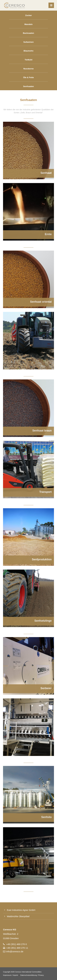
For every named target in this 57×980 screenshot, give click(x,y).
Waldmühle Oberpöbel (18, 916)
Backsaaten (28, 33)
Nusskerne (28, 69)
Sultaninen (28, 42)
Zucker (28, 15)
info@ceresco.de (15, 951)
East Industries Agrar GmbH (21, 910)
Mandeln (28, 24)
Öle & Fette (29, 77)
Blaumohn (28, 51)
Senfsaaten (28, 86)
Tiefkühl (28, 60)
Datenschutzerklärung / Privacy (32, 975)
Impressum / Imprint (11, 975)
